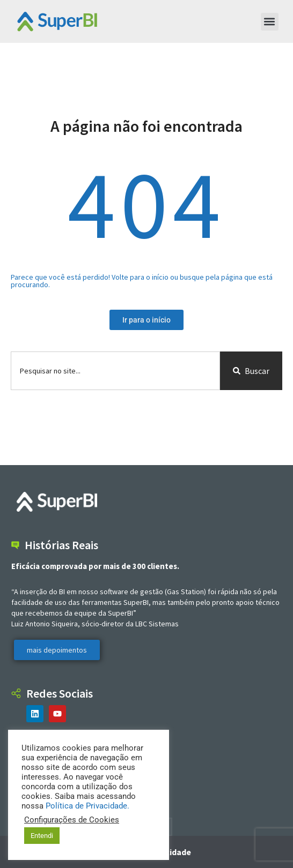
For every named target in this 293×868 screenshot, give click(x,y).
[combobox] (115, 371)
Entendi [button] (42, 836)
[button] (270, 22)
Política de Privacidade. (87, 806)
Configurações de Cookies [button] (72, 820)
